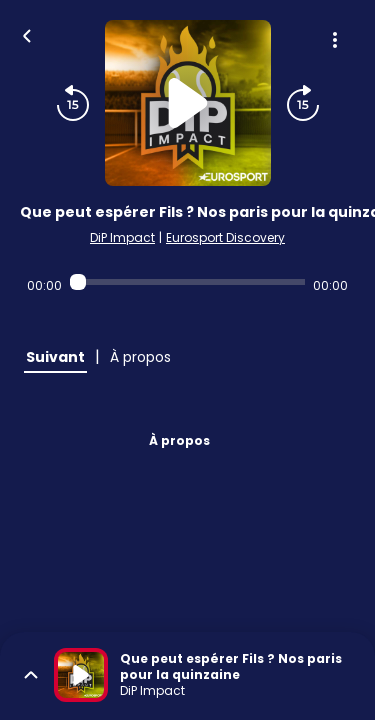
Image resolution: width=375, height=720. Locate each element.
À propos (179, 440)
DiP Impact (122, 237)
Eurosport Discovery (225, 237)
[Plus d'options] (335, 40)
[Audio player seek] (187, 282)
